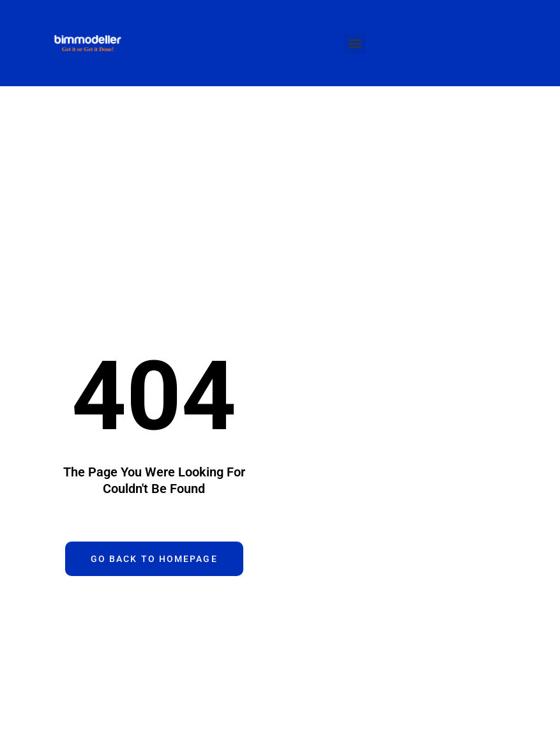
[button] (355, 43)
